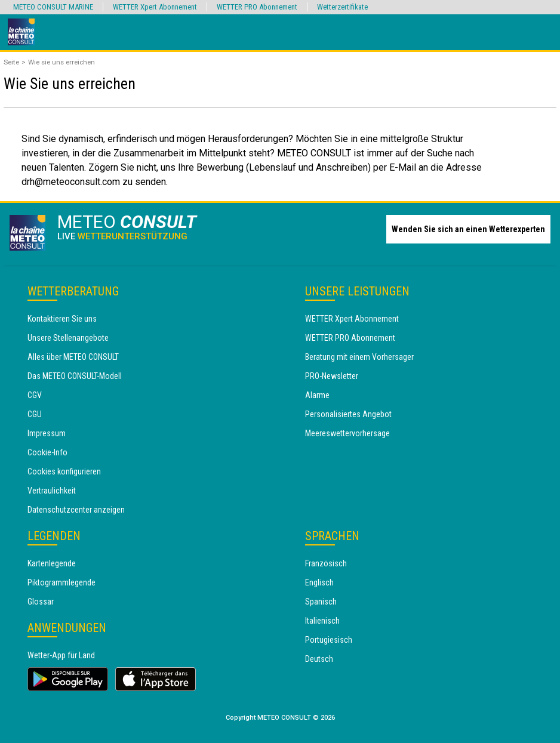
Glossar (41, 602)
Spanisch (321, 602)
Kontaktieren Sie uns (62, 319)
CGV (35, 395)
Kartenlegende (52, 563)
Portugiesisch (329, 640)
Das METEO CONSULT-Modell (75, 376)
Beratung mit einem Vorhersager (359, 357)
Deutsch (319, 659)
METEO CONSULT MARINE (53, 7)
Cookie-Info (47, 452)
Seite (11, 62)
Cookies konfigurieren (64, 471)
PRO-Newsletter (332, 376)
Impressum (47, 433)
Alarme (317, 395)
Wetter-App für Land (61, 655)
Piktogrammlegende (61, 582)
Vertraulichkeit (52, 491)
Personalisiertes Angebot (348, 414)
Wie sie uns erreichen (61, 62)
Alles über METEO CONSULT (73, 357)
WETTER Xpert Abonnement (352, 319)
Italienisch (322, 621)
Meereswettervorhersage (347, 433)
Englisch (319, 582)
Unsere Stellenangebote (68, 338)
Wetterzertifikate (342, 7)
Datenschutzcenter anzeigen (76, 510)
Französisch (326, 563)
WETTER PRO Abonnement (350, 338)
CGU (35, 414)
